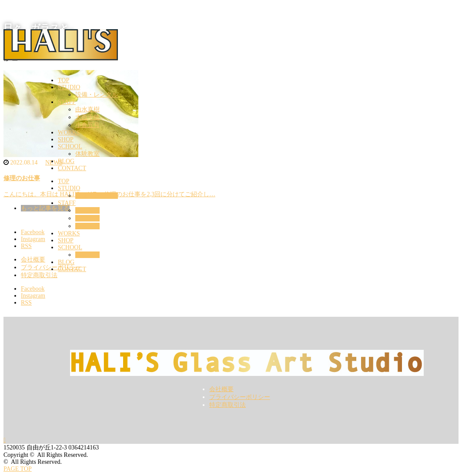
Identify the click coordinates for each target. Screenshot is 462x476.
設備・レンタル (97, 95)
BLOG (66, 161)
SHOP (66, 139)
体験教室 (87, 154)
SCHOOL (70, 146)
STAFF (67, 102)
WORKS (69, 132)
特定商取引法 (228, 405)
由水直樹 (87, 109)
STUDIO (69, 87)
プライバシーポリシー (240, 397)
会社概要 (221, 389)
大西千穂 (87, 117)
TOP (64, 80)
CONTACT (72, 168)
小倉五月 (87, 125)
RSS (26, 303)
